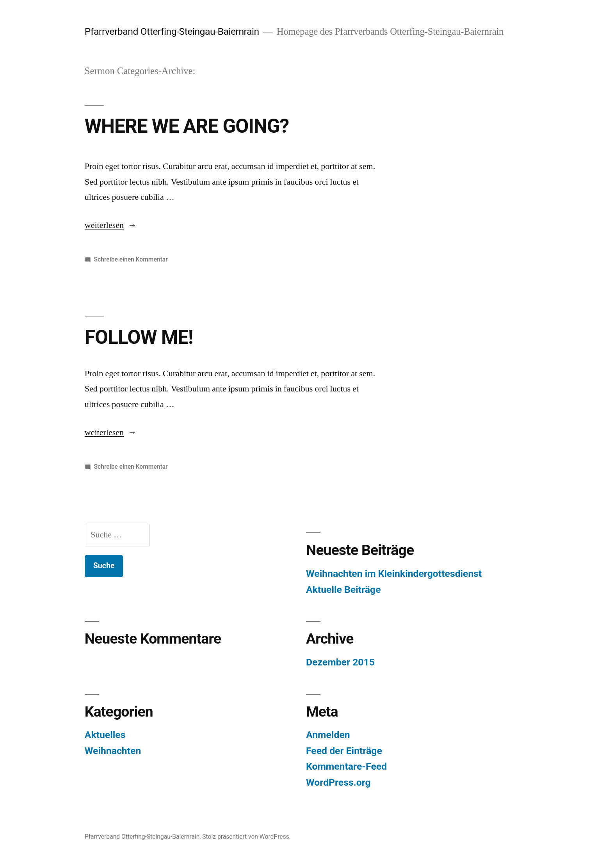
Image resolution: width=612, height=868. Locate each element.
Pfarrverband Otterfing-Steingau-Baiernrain (172, 31)
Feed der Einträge (344, 751)
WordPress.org (338, 782)
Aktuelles (105, 735)
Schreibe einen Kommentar (131, 259)
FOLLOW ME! (139, 337)
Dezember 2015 (340, 662)
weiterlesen (104, 225)
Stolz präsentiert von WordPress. (246, 837)
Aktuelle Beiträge (343, 590)
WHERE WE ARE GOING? (187, 126)
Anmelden (328, 735)
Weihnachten (113, 751)
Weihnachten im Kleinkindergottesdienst (394, 574)
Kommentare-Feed (346, 766)
